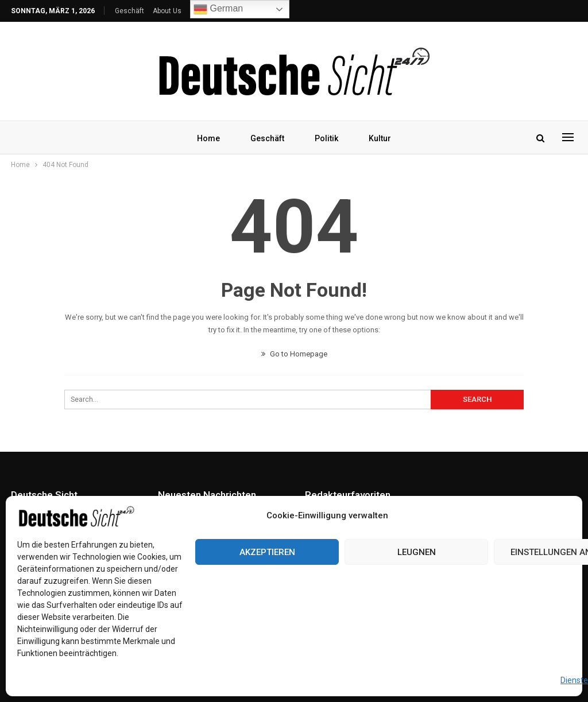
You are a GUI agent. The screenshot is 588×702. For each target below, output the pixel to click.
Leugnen (417, 552)
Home (208, 138)
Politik (326, 138)
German (218, 9)
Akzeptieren (267, 552)
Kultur (380, 138)
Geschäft (129, 11)
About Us (167, 11)
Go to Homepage (294, 354)
